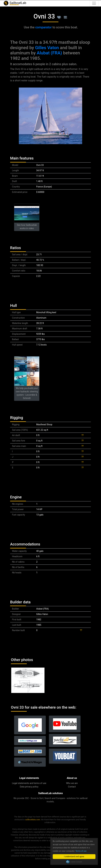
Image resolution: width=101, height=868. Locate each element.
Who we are (72, 783)
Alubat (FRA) (49, 53)
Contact (72, 787)
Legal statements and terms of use (29, 783)
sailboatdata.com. (33, 820)
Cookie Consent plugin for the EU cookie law (74, 862)
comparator (44, 27)
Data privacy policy (29, 787)
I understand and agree (74, 857)
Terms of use (81, 851)
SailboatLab (15, 3)
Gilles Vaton (47, 48)
